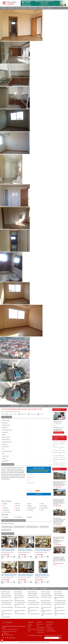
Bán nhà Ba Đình (18, 594)
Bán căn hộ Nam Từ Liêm (7, 601)
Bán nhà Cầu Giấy (32, 601)
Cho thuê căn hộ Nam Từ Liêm (60, 611)
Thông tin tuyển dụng (51, 631)
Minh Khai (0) (62, 458)
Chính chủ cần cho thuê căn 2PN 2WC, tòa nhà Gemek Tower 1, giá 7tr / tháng (9, 575)
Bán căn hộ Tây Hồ (6, 594)
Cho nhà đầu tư (44, 589)
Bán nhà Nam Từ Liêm (46, 597)
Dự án (17, 8)
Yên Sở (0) (62, 465)
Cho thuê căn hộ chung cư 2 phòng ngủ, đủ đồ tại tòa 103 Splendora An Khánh (42, 575)
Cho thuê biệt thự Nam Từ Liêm (46, 611)
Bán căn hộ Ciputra (32, 592)
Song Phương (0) (56, 460)
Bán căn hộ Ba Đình (45, 594)
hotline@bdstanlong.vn (59, 428)
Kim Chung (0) (56, 456)
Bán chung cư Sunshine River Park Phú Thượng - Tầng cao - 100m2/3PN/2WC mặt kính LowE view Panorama (59, 540)
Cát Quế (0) (62, 444)
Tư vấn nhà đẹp (49, 628)
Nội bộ (22, 589)
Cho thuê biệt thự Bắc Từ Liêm (7, 611)
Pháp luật (48, 626)
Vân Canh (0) (62, 463)
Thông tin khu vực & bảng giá (37, 406)
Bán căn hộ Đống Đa (19, 596)
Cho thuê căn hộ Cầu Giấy (34, 614)
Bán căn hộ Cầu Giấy (46, 601)
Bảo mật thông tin (41, 631)
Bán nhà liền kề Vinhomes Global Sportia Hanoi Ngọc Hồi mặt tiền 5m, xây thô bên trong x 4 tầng (59, 484)
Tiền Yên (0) (56, 463)
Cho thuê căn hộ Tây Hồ (60, 602)
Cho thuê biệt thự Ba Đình (19, 605)
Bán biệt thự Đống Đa (6, 596)
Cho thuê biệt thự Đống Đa (60, 605)
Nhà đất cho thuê (32, 8)
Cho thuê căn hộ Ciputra (20, 602)
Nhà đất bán (23, 8)
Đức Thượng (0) (62, 453)
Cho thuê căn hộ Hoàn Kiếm (46, 608)
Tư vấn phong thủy (50, 629)
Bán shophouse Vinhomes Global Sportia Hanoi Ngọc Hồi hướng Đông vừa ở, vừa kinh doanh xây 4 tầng (59, 521)
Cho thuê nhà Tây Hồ (46, 602)
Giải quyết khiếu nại (41, 629)
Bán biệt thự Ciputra (44, 527)
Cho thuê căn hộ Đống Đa (7, 607)
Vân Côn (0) (56, 465)
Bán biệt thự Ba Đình (33, 594)
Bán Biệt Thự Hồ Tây (6, 530)
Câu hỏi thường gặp (32, 629)
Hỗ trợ (29, 628)
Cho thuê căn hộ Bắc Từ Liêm (20, 611)
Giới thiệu (24, 406)
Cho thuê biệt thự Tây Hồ (19, 527)
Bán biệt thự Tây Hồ (46, 592)
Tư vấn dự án (47, 643)
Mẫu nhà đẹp (40, 643)
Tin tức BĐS (41, 8)
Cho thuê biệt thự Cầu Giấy (6, 614)
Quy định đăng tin (41, 632)
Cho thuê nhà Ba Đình (6, 604)
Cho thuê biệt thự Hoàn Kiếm (32, 527)
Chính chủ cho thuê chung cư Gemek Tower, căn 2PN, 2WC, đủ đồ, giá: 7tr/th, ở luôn (26, 550)
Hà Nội (12, 552)
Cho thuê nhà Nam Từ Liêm (33, 611)
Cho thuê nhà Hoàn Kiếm (20, 607)
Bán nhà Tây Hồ (58, 592)
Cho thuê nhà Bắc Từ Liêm (59, 608)
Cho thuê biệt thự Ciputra (7, 527)
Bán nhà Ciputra (18, 592)
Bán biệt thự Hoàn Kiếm (47, 596)
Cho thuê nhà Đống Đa (46, 604)
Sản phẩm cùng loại (53, 406)
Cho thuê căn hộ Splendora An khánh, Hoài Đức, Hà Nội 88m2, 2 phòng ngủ (26, 575)
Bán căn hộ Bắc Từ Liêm (33, 597)
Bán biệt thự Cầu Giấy (20, 601)
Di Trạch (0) (56, 447)
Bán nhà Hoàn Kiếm (32, 596)
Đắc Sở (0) (56, 450)
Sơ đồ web (30, 624)
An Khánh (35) (63, 442)
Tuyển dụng (49, 8)
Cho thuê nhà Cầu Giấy (20, 614)
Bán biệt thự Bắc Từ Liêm (19, 598)
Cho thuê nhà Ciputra (6, 602)
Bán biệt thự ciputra (6, 592)
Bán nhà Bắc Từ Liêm (6, 597)
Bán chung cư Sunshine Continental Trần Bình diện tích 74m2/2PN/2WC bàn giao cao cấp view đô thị (59, 560)
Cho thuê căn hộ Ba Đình (33, 604)
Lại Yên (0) (56, 458)
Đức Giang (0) (56, 452)
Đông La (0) (62, 450)
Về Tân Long (11, 8)
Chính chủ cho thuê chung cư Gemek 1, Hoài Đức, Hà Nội (8, 550)
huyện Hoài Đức (6, 552)
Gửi (60, 638)
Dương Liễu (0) (62, 448)
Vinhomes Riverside (6, 617)
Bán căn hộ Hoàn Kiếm (59, 596)
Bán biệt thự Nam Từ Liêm (59, 598)
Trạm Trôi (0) (56, 442)
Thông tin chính (14, 406)
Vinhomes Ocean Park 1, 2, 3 (60, 614)
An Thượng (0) (56, 445)
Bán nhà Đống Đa (58, 594)
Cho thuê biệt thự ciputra (60, 601)
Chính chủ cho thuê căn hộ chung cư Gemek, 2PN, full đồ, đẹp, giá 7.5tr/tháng (43, 550)
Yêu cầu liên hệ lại (59, 433)
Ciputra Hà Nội (49, 624)
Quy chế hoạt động (41, 627)
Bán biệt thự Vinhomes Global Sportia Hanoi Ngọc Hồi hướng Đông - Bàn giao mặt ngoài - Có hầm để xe (59, 502)
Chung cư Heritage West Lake (47, 614)
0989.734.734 (58, 424)
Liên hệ (29, 631)
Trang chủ (3, 8)
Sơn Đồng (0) (62, 460)
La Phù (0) (62, 456)
